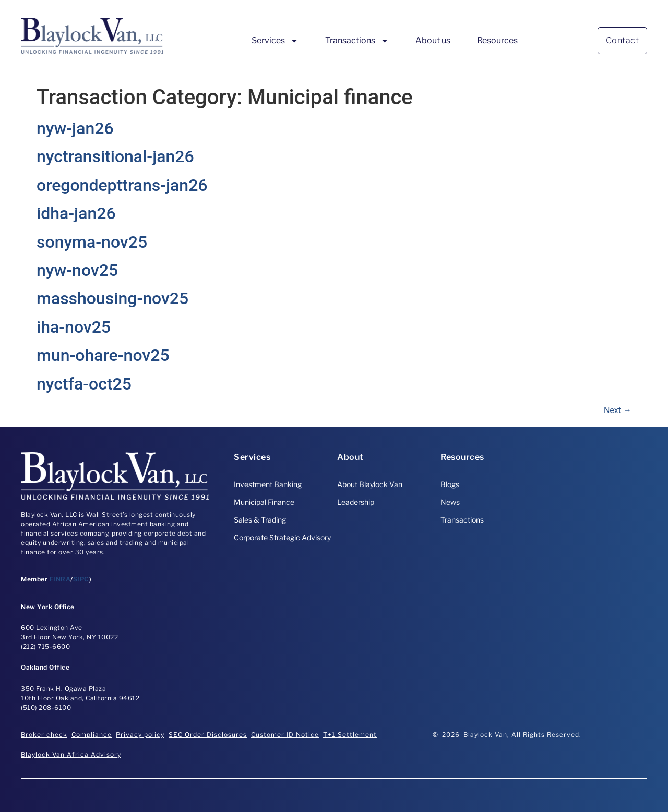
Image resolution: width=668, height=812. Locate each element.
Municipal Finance (264, 502)
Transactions (357, 41)
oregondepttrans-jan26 (122, 185)
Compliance (92, 735)
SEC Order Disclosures (208, 735)
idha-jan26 (76, 213)
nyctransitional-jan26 (115, 156)
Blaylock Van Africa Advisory (71, 754)
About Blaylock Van (370, 484)
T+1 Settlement (350, 735)
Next (618, 410)
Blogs (450, 484)
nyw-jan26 (75, 128)
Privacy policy (140, 735)
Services (275, 41)
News (450, 502)
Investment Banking (268, 484)
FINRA (60, 579)
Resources (497, 40)
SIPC (81, 579)
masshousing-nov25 (112, 298)
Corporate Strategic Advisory (282, 537)
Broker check (44, 735)
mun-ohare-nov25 (103, 355)
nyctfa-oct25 (84, 384)
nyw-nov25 (77, 270)
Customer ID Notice (285, 735)
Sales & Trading (260, 520)
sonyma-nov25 (92, 242)
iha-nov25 (74, 327)
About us (433, 40)
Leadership (356, 502)
